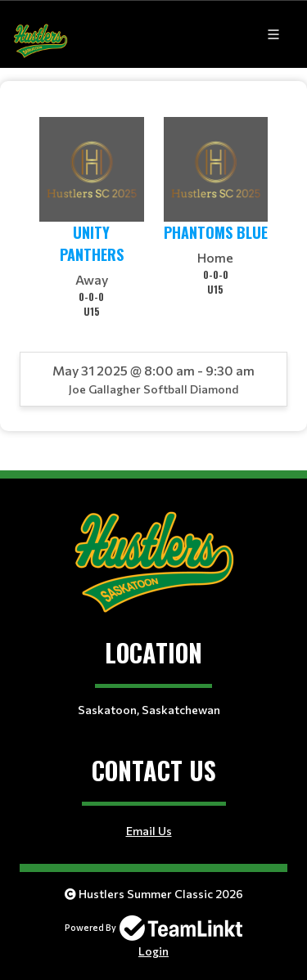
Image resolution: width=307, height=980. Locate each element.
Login (153, 951)
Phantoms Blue (216, 232)
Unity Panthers (92, 243)
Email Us (149, 831)
